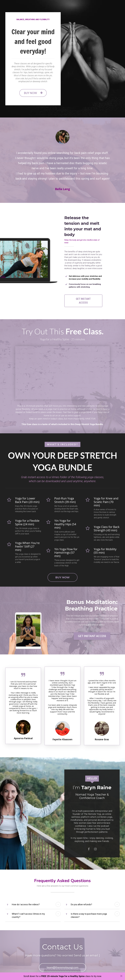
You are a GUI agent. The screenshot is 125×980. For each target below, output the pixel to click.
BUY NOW (33, 93)
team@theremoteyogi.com (62, 963)
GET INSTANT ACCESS (83, 299)
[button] (58, 900)
